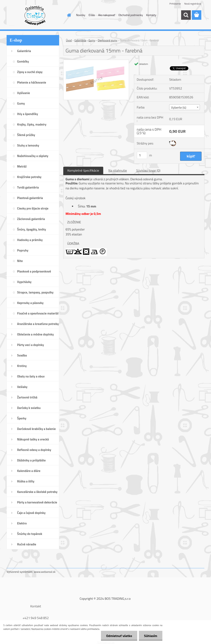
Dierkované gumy (108, 40)
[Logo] (35, 15)
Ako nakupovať (107, 15)
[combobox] (185, 107)
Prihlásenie (175, 4)
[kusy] (142, 155)
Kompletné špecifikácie (83, 170)
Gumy (92, 40)
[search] (186, 15)
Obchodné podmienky (131, 15)
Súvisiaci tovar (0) (148, 170)
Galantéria (80, 40)
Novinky (81, 15)
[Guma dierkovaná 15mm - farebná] (96, 62)
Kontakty (151, 15)
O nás (92, 15)
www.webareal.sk (45, 572)
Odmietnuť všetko (119, 636)
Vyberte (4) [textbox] (179, 107)
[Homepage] (68, 15)
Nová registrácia (193, 4)
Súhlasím (151, 636)
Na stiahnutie (118, 170)
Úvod (69, 40)
